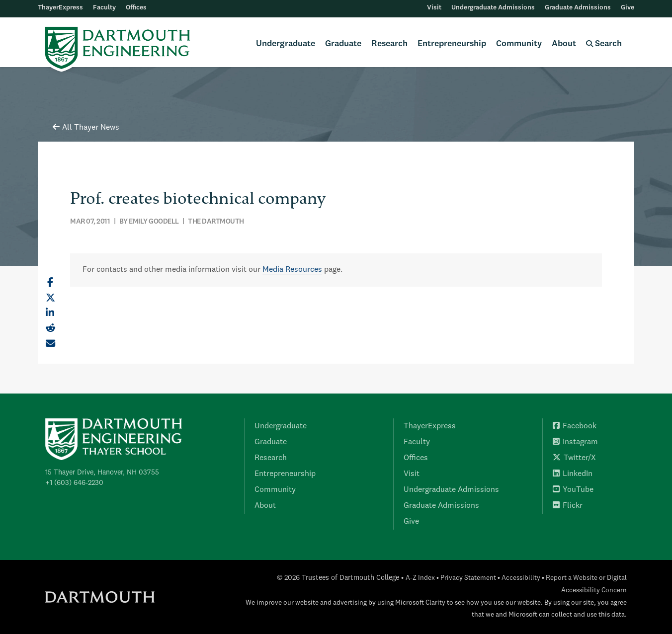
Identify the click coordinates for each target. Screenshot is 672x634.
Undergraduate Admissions (493, 8)
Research (389, 44)
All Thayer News (86, 128)
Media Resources (292, 270)
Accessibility (521, 578)
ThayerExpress (60, 8)
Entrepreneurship (452, 44)
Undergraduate (286, 44)
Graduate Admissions (578, 8)
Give (628, 8)
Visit (434, 8)
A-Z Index (420, 578)
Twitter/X (574, 458)
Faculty (104, 8)
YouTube (573, 490)
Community (519, 44)
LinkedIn (573, 474)
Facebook (575, 426)
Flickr (568, 506)
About (564, 44)
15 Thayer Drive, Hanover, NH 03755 (102, 473)
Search (604, 44)
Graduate (343, 44)
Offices (136, 8)
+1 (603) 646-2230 (74, 483)
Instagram (575, 442)
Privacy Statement (468, 578)
